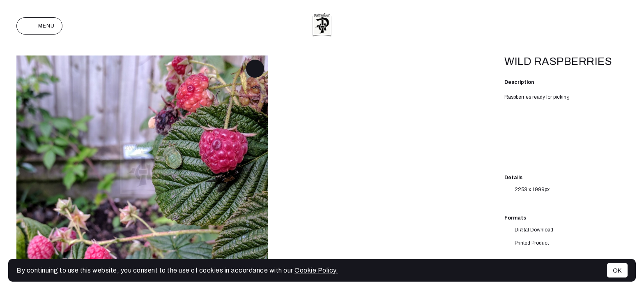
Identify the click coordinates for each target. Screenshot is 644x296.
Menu (39, 26)
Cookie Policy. (316, 270)
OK (617, 270)
